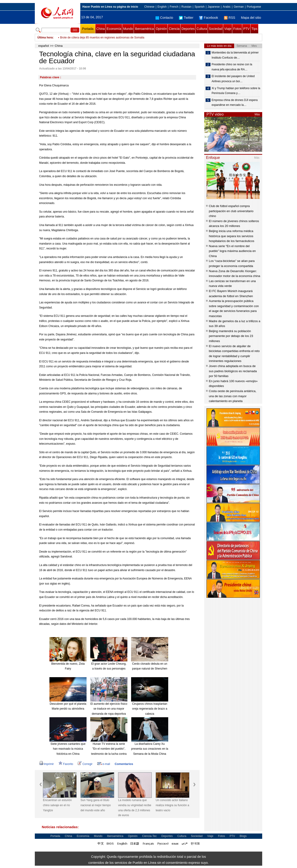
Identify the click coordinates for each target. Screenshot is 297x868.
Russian (186, 7)
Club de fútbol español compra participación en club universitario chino (231, 211)
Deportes (188, 29)
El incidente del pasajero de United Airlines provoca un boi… (233, 79)
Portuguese (254, 7)
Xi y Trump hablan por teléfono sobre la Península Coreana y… (236, 91)
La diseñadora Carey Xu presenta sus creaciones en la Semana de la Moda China (150, 749)
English (162, 7)
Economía (114, 29)
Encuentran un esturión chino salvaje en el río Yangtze (57, 805)
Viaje (228, 29)
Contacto (164, 18)
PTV (246, 29)
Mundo (128, 29)
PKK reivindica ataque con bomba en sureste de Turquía (95, 38)
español (44, 46)
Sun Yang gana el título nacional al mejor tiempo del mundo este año (96, 805)
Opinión (161, 29)
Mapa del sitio (251, 18)
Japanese (214, 7)
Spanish (199, 7)
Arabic (227, 7)
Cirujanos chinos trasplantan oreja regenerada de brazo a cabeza (150, 709)
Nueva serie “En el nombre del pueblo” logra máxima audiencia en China (232, 251)
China (101, 29)
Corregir (85, 764)
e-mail (104, 764)
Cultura (202, 29)
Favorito (66, 764)
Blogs (243, 836)
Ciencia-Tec (150, 836)
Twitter (186, 18)
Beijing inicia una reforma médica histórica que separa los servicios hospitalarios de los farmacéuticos (232, 236)
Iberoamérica (144, 29)
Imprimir (47, 764)
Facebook (208, 18)
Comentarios (124, 764)
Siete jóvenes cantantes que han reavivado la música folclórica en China (68, 749)
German (239, 7)
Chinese (149, 7)
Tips (255, 29)
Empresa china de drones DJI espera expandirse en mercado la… (235, 103)
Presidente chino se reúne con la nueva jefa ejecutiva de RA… (232, 67)
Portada (88, 29)
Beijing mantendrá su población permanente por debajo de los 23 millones (231, 336)
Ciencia (174, 29)
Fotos (237, 29)
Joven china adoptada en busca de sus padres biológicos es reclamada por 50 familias (233, 371)
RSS (230, 18)
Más (257, 114)
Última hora (45, 38)
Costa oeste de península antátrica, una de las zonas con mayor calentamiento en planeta (233, 396)
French (174, 7)
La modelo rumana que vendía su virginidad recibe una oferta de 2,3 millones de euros (135, 808)
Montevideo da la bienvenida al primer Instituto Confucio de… (235, 55)
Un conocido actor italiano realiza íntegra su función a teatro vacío (172, 805)
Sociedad (216, 29)
